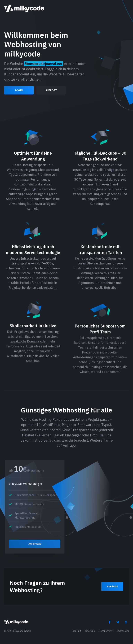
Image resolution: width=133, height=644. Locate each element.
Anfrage (112, 586)
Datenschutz (106, 631)
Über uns (90, 631)
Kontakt (77, 631)
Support (51, 90)
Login (19, 90)
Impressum (123, 631)
